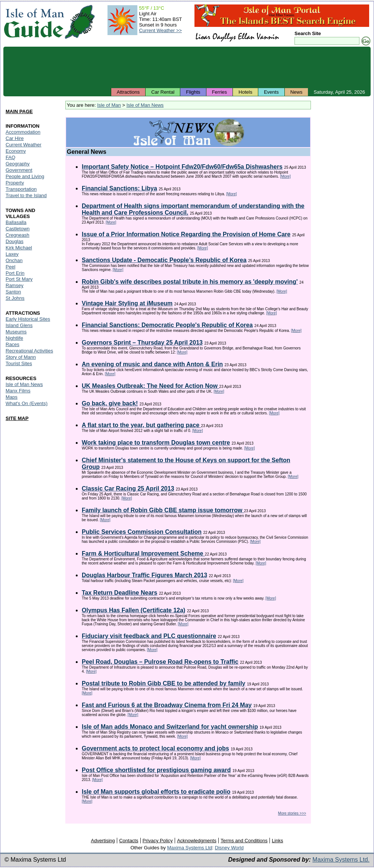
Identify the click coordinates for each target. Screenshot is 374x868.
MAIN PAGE (19, 111)
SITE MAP (17, 418)
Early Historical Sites (28, 319)
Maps (12, 397)
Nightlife (14, 338)
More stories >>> (292, 813)
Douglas (15, 241)
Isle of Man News (145, 105)
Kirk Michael (19, 248)
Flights (193, 92)
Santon (13, 292)
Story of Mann (21, 357)
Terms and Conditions (244, 841)
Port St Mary (19, 279)
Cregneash (18, 235)
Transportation (21, 189)
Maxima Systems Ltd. (341, 860)
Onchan (14, 260)
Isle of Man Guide (34, 22)
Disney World (229, 848)
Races (13, 344)
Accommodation (23, 132)
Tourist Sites (19, 363)
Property (15, 183)
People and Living (25, 176)
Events (271, 92)
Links (277, 841)
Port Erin (15, 273)
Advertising (103, 841)
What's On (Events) (27, 403)
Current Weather (24, 145)
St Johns (15, 298)
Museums (16, 332)
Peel (10, 267)
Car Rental (163, 92)
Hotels (245, 92)
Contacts (129, 841)
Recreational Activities (29, 351)
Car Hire (15, 138)
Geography (18, 164)
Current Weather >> (160, 30)
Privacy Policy (158, 841)
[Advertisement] (187, 67)
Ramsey (15, 285)
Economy (16, 151)
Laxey (12, 254)
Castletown (18, 229)
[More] (285, 176)
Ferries (219, 92)
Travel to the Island (26, 195)
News (297, 92)
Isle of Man (109, 105)
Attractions (128, 92)
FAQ (10, 157)
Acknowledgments (197, 841)
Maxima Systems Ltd (190, 848)
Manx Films (18, 391)
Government (19, 170)
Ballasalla (16, 222)
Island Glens (19, 325)
